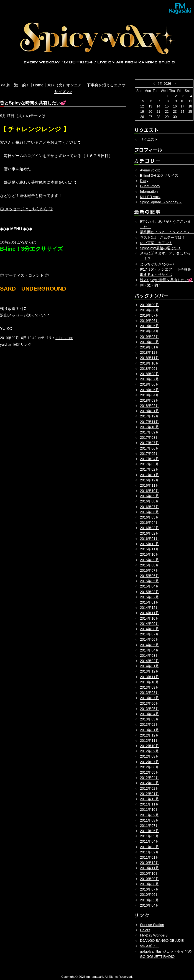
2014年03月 (150, 656)
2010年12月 (150, 863)
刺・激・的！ (151, 285)
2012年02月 (150, 788)
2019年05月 (150, 326)
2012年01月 (150, 794)
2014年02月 (150, 661)
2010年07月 (150, 889)
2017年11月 (150, 422)
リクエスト (149, 139)
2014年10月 (150, 618)
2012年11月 (150, 741)
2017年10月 (150, 427)
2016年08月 (150, 501)
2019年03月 (150, 337)
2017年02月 (150, 469)
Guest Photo (150, 186)
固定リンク (22, 344)
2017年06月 (150, 448)
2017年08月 (150, 438)
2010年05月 (150, 900)
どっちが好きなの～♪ (157, 264)
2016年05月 (150, 517)
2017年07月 (150, 443)
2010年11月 (150, 868)
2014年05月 (150, 645)
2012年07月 (150, 762)
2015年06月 (150, 576)
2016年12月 (150, 480)
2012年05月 (150, 772)
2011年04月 (150, 841)
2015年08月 (150, 565)
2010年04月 (150, 905)
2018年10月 (150, 363)
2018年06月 (150, 384)
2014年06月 (150, 639)
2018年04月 (150, 395)
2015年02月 (150, 597)
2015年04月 (150, 586)
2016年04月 (150, 523)
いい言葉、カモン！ (156, 243)
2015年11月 (150, 549)
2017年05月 (150, 454)
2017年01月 (150, 475)
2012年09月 (150, 751)
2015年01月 (150, 602)
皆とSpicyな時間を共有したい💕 (166, 280)
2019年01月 (150, 347)
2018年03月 (150, 400)
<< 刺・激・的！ (15, 85)
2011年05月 (150, 836)
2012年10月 (150, 746)
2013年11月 (150, 677)
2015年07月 (150, 570)
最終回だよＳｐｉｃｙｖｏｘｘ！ (167, 232)
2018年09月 (150, 369)
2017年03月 (150, 464)
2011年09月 (150, 815)
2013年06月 (150, 703)
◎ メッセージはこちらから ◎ (26, 209)
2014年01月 (150, 666)
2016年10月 (150, 491)
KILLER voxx (150, 197)
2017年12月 (150, 416)
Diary (144, 181)
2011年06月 (150, 831)
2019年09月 (150, 305)
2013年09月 (150, 687)
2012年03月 (150, 783)
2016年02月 (150, 533)
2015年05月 (150, 581)
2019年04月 (150, 331)
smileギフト (150, 946)
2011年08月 (150, 820)
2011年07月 (150, 826)
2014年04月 (150, 650)
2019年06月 (150, 321)
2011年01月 (150, 857)
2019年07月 (150, 315)
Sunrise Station (152, 925)
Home (38, 85)
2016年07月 (150, 507)
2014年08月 (150, 629)
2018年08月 (150, 374)
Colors (145, 930)
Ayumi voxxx (150, 170)
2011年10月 (150, 810)
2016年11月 (150, 485)
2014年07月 (150, 634)
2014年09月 (150, 624)
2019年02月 (150, 342)
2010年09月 (150, 879)
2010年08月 (150, 884)
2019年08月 (150, 310)
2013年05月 (150, 709)
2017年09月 (150, 432)
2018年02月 (150, 406)
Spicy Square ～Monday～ (161, 202)
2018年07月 (150, 379)
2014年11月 (150, 613)
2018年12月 (150, 352)
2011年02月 (150, 852)
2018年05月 (150, 390)
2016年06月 (150, 512)
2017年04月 (150, 459)
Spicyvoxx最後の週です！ (161, 248)
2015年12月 (150, 544)
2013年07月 (150, 698)
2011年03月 (150, 847)
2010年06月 (150, 895)
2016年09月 (150, 496)
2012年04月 (150, 778)
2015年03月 (150, 592)
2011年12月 (150, 799)
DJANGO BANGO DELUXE (162, 941)
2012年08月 (150, 756)
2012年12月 (150, 735)
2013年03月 (150, 719)
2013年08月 (150, 693)
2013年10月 (150, 682)
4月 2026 (164, 84)
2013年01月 (150, 730)
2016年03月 (150, 528)
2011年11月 (150, 804)
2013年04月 (150, 714)
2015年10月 (150, 554)
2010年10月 (150, 873)
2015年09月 (150, 560)
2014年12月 (150, 608)
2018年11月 (150, 358)
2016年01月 (150, 539)
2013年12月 (150, 671)
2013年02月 (150, 724)
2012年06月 (150, 767)
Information (64, 338)
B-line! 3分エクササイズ (159, 175)
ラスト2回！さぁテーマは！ (163, 238)
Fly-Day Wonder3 (154, 935)
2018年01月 (150, 411)
